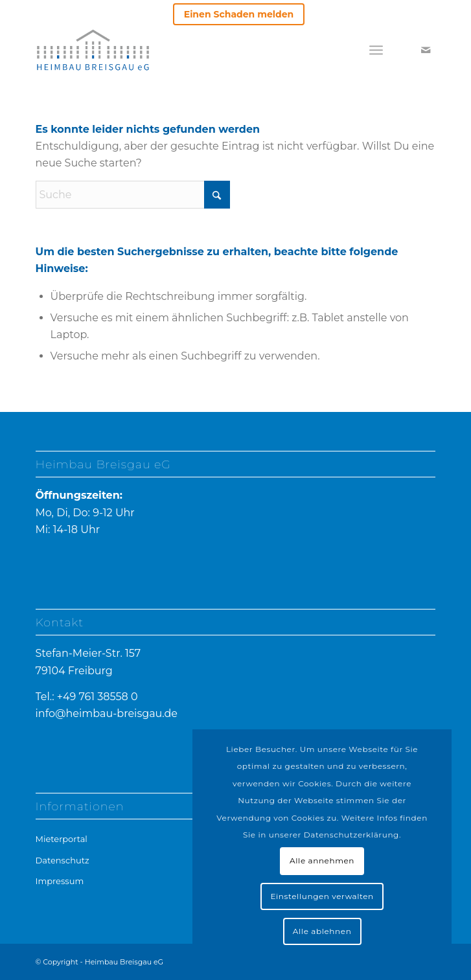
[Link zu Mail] (426, 50)
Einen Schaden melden (239, 14)
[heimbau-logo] (126, 50)
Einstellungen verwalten (322, 896)
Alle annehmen (322, 860)
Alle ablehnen (322, 931)
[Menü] (376, 50)
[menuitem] (239, 15)
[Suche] (133, 195)
